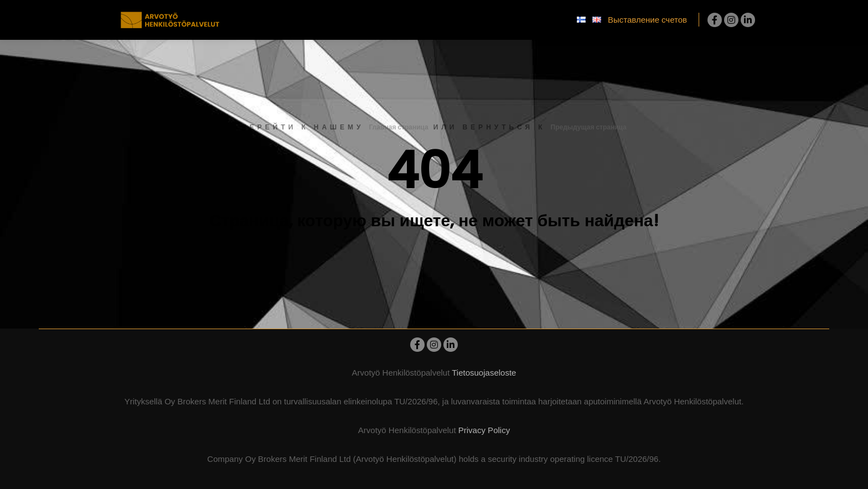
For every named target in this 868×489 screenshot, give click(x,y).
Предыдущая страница (589, 127)
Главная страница (399, 127)
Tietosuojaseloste (484, 373)
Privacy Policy (484, 430)
